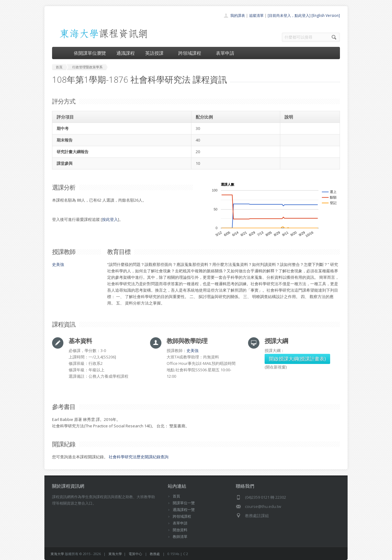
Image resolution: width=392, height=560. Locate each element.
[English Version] (326, 15)
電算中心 (135, 554)
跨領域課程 (192, 53)
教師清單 (180, 537)
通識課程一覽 (184, 510)
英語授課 (156, 53)
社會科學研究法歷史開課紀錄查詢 (139, 457)
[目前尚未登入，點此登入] (289, 15)
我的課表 (238, 15)
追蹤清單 (256, 15)
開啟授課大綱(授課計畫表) (297, 359)
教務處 (155, 554)
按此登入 (110, 219)
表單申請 (225, 53)
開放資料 (180, 530)
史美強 (58, 264)
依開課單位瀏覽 (90, 53)
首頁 (176, 496)
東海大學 (57, 554)
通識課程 (126, 53)
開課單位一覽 (184, 503)
